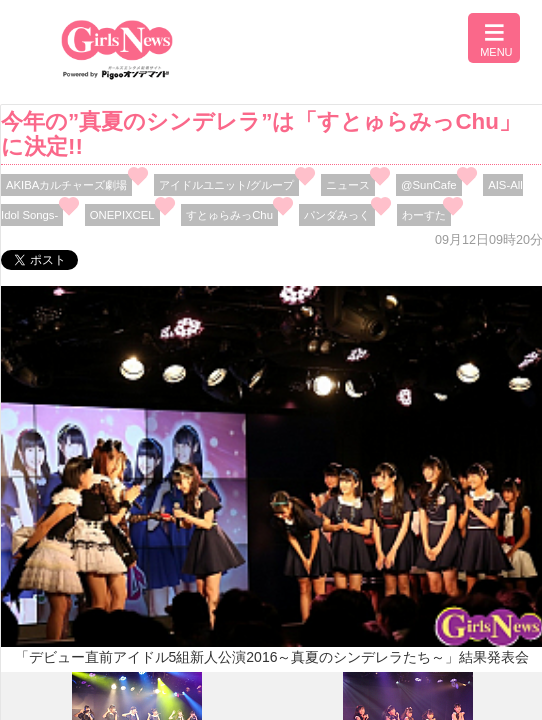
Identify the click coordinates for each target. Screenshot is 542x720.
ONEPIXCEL (122, 215)
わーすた (424, 215)
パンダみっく (337, 215)
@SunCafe (429, 185)
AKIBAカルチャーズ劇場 (66, 185)
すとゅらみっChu (229, 215)
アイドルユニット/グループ (226, 185)
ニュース (348, 185)
